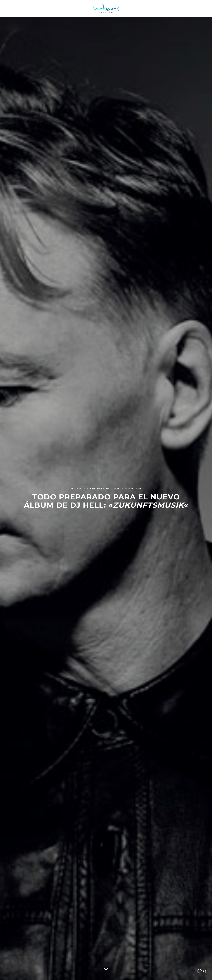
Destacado (78, 489)
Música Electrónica (128, 489)
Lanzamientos (100, 489)
